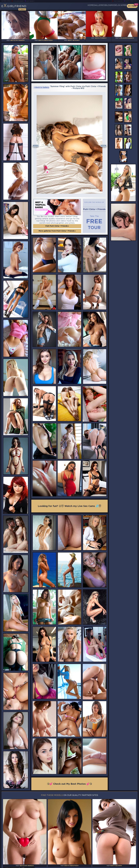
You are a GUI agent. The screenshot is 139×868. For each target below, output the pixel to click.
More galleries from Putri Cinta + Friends (57, 228)
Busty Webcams (131, 1)
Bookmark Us (117, 852)
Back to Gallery (42, 86)
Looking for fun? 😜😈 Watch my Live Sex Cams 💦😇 (69, 504)
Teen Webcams (117, 1)
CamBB (121, 6)
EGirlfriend (20, 7)
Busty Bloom (33, 1)
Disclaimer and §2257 (129, 866)
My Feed (132, 6)
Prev (37, 144)
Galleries (85, 6)
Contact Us (117, 860)
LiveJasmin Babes (19, 1)
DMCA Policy (114, 866)
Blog (98, 6)
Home (73, 6)
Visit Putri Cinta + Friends (57, 223)
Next (102, 144)
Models (109, 6)
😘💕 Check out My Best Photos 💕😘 (70, 782)
